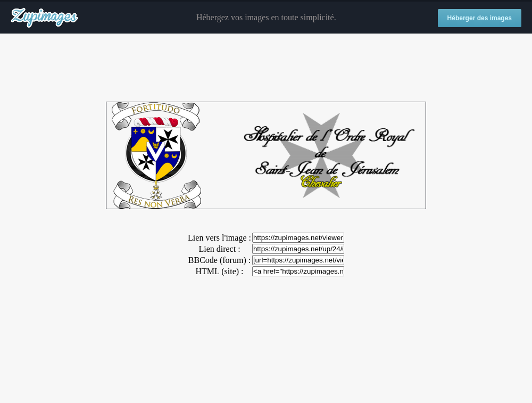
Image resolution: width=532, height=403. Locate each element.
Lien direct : (219, 249)
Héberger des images (480, 18)
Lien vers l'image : (219, 238)
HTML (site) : (219, 271)
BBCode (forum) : (219, 260)
